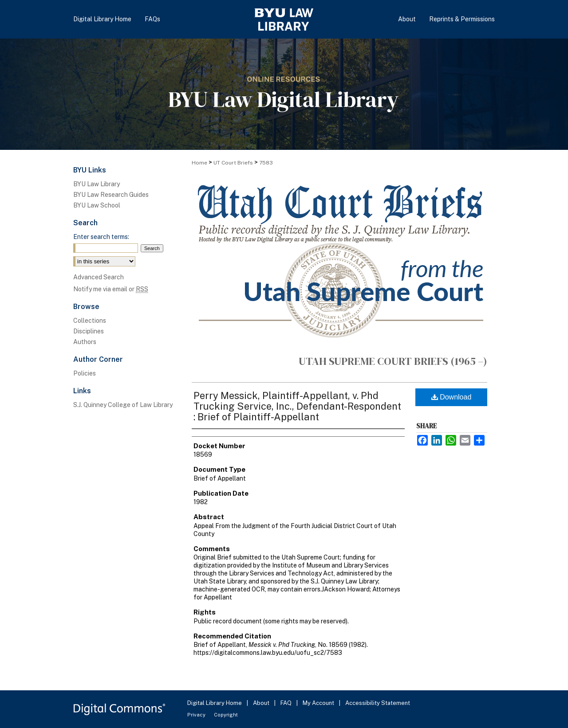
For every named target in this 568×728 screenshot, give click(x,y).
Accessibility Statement (378, 703)
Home (199, 163)
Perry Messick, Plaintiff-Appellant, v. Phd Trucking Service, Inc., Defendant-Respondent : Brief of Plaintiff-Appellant (297, 406)
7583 (266, 163)
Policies (85, 373)
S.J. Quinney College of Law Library (123, 405)
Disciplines (89, 331)
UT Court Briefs (233, 163)
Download (452, 397)
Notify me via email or (111, 289)
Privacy (197, 715)
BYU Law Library (97, 184)
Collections (90, 321)
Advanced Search (99, 277)
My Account (319, 703)
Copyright (226, 715)
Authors (85, 342)
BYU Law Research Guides (111, 195)
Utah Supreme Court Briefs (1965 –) (393, 361)
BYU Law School (97, 205)
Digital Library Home (215, 703)
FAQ (287, 703)
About (262, 703)
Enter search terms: (101, 237)
